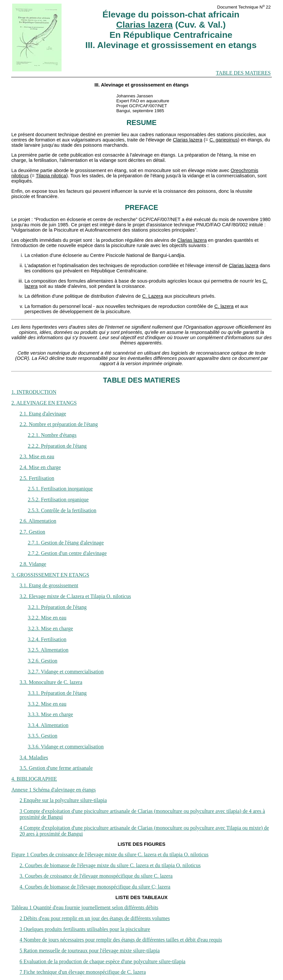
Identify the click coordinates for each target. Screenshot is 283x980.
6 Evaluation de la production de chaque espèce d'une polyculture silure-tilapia (102, 961)
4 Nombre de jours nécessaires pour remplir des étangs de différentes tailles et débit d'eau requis (121, 940)
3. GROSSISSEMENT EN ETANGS (50, 575)
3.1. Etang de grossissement (49, 585)
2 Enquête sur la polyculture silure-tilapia (63, 800)
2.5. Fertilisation (37, 478)
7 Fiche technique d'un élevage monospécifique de (83, 972)
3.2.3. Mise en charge (50, 628)
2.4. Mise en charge (40, 467)
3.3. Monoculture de (51, 682)
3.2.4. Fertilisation (47, 639)
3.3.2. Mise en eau (47, 704)
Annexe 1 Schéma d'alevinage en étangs (53, 790)
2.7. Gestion (32, 532)
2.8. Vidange (33, 564)
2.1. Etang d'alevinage (43, 414)
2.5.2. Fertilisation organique (58, 500)
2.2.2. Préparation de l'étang (57, 446)
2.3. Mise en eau (37, 456)
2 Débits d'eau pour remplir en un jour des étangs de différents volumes (95, 918)
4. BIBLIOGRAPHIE (34, 779)
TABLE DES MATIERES (243, 73)
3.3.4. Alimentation (48, 725)
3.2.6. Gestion (42, 661)
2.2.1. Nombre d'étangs (52, 435)
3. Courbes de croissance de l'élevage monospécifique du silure (96, 876)
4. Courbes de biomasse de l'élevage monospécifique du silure (95, 887)
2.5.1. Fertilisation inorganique (60, 489)
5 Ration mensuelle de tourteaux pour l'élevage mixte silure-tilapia (90, 951)
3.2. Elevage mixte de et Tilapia (75, 596)
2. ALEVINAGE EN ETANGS (44, 403)
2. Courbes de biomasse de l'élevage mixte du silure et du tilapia (110, 865)
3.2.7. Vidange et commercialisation (66, 672)
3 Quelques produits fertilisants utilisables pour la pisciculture (85, 929)
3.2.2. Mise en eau (47, 618)
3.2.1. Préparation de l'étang (57, 607)
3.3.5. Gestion (42, 736)
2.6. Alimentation (38, 521)
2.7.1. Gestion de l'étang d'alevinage (66, 543)
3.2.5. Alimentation (48, 650)
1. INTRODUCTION (34, 392)
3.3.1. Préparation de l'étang (57, 693)
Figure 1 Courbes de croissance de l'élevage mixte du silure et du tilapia (110, 854)
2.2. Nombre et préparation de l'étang (59, 424)
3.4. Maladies (34, 757)
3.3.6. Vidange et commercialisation (66, 747)
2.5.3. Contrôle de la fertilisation (62, 510)
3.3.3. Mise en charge (50, 714)
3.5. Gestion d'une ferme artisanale (56, 768)
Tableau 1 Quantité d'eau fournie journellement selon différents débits (85, 907)
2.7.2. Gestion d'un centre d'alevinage (67, 553)
